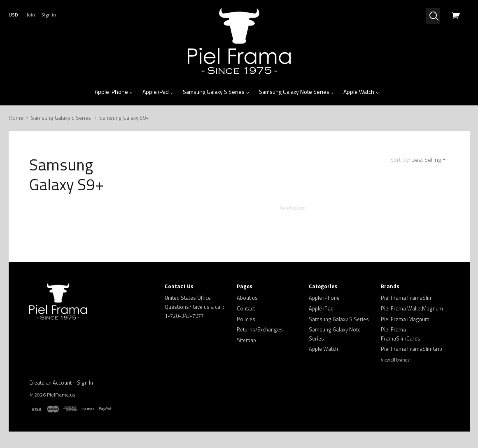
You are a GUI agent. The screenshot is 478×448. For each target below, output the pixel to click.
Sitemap (246, 340)
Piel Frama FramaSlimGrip (412, 349)
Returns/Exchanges (260, 329)
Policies (246, 319)
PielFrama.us (61, 395)
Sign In (85, 383)
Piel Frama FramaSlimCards (401, 334)
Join (31, 15)
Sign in (49, 15)
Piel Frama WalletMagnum (412, 308)
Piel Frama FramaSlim (407, 298)
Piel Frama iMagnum (405, 319)
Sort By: (400, 160)
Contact (246, 308)
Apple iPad (158, 92)
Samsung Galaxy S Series (216, 92)
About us (247, 298)
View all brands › (396, 360)
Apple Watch (361, 92)
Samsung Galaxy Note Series (297, 92)
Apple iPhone (114, 92)
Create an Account (50, 383)
